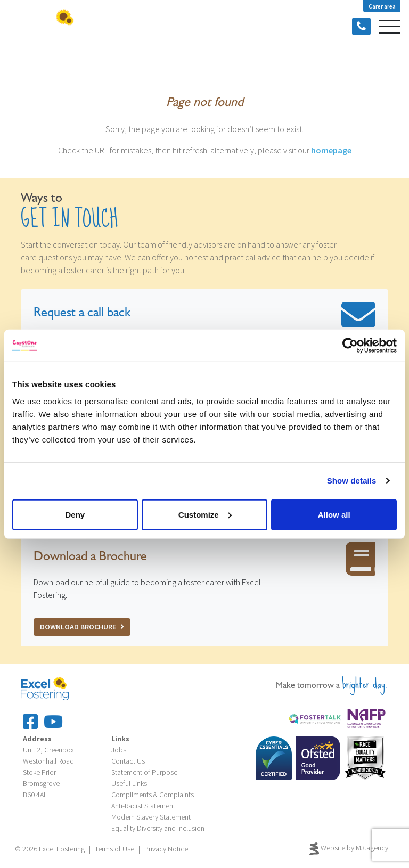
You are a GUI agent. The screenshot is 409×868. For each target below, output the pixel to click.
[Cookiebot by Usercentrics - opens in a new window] (350, 346)
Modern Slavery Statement (151, 817)
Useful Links (129, 783)
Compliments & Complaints (153, 795)
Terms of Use (114, 849)
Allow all (334, 514)
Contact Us (128, 761)
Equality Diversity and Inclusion (158, 828)
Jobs (119, 750)
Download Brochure (82, 627)
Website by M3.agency (349, 849)
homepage (331, 150)
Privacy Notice (166, 849)
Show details (352, 481)
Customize (205, 514)
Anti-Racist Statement (143, 806)
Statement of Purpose (144, 772)
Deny (75, 514)
